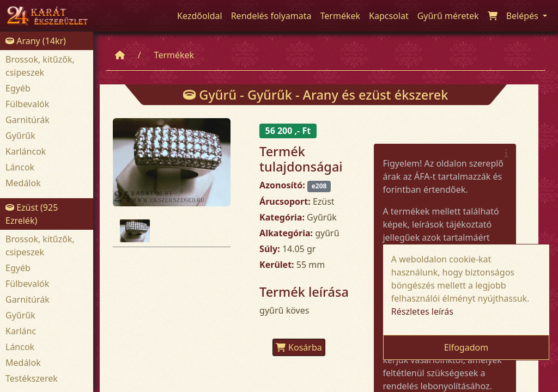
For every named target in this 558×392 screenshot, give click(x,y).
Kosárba (299, 347)
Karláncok (26, 151)
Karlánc (21, 331)
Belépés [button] (523, 16)
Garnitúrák (28, 120)
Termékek (174, 55)
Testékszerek (32, 378)
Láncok (20, 167)
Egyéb (18, 88)
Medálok (23, 183)
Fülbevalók (27, 104)
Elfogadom (466, 347)
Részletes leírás (422, 311)
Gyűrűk (20, 136)
